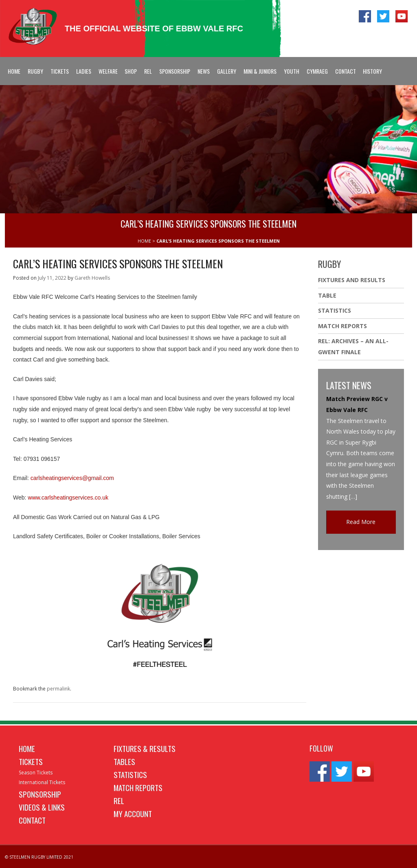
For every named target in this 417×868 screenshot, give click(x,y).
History (372, 71)
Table (327, 295)
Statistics (335, 310)
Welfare (108, 71)
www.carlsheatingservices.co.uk (68, 498)
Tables (124, 761)
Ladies (84, 71)
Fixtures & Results (145, 748)
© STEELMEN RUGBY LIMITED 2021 (39, 857)
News (204, 71)
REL (148, 71)
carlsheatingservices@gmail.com (72, 478)
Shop (131, 71)
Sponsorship (175, 71)
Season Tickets (36, 773)
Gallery (227, 71)
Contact (346, 71)
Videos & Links (42, 807)
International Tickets (42, 782)
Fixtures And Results (352, 280)
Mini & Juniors (260, 71)
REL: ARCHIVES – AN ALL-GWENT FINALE (353, 346)
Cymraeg (317, 71)
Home (14, 71)
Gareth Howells (92, 278)
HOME (144, 241)
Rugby (35, 71)
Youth (292, 71)
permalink (58, 689)
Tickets (60, 71)
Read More (361, 522)
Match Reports (342, 326)
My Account (133, 813)
